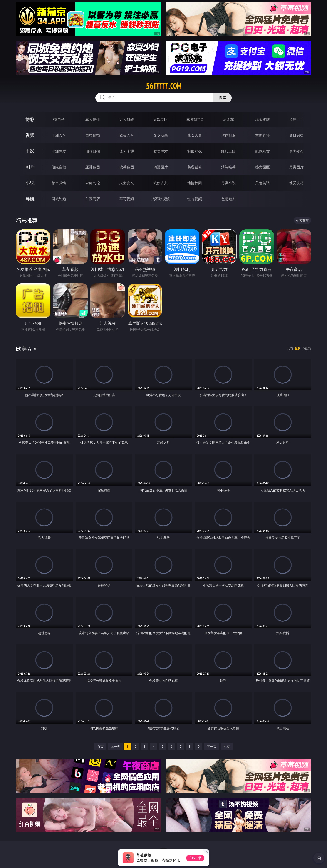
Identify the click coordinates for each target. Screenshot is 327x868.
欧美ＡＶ (127, 135)
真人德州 (93, 119)
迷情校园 (195, 183)
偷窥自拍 (59, 167)
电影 (30, 151)
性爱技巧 (296, 183)
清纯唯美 (228, 167)
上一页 (115, 746)
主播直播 (263, 135)
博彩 (30, 119)
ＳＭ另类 (296, 135)
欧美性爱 (161, 151)
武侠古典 (161, 183)
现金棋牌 (263, 119)
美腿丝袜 (195, 167)
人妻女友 (127, 183)
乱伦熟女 (263, 151)
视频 (30, 135)
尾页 (227, 746)
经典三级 (228, 151)
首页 (100, 746)
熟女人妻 (195, 135)
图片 (30, 167)
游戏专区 (161, 119)
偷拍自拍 (93, 151)
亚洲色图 (93, 167)
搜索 (223, 98)
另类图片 (296, 167)
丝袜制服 (228, 135)
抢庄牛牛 (296, 119)
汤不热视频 (161, 199)
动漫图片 (161, 167)
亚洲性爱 (59, 151)
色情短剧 (228, 199)
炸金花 (228, 119)
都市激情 (59, 183)
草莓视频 (127, 199)
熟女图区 (263, 167)
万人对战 (127, 119)
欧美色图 (127, 167)
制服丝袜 (195, 151)
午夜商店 (93, 199)
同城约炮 (59, 199)
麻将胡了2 (194, 119)
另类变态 (296, 151)
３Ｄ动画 (161, 135)
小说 (30, 183)
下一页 (212, 746)
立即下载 (195, 858)
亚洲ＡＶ (59, 135)
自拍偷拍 (93, 135)
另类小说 (228, 183)
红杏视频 (195, 199)
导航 (30, 199)
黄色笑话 (263, 183)
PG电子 (59, 119)
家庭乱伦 (93, 183)
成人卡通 (127, 151)
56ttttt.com (164, 86)
